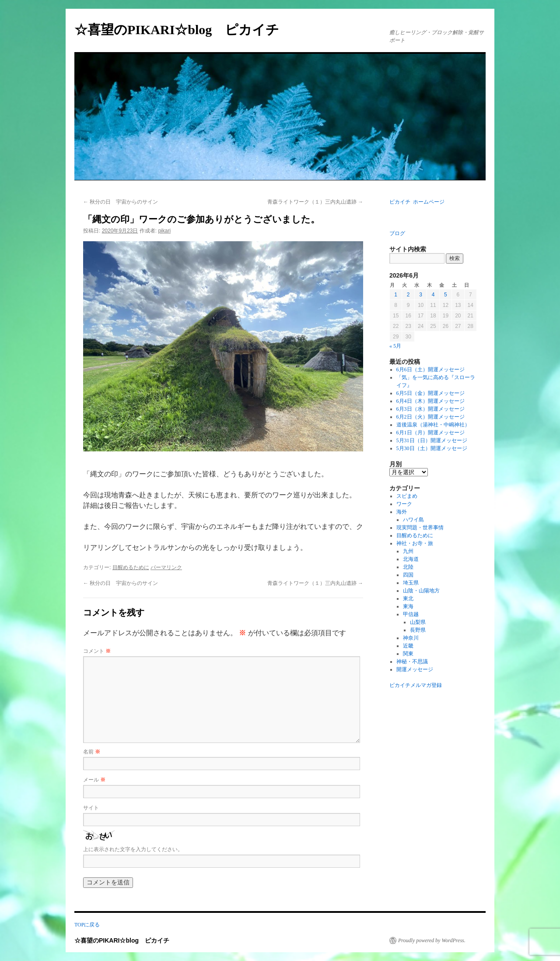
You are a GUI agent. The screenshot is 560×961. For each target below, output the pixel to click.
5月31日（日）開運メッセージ (432, 440)
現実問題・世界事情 (420, 528)
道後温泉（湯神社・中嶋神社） (433, 425)
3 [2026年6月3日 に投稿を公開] (421, 295)
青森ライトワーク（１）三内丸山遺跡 (315, 202)
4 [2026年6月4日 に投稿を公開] (433, 295)
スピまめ (407, 496)
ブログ (397, 233)
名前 (92, 752)
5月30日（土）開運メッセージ (432, 448)
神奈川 (411, 638)
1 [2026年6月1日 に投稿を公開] (396, 295)
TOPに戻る (87, 925)
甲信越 (411, 614)
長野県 (418, 630)
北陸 (408, 567)
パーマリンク (166, 567)
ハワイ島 (413, 520)
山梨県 (418, 622)
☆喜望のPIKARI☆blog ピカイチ (183, 30)
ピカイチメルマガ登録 (416, 685)
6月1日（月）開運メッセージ (430, 433)
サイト (91, 808)
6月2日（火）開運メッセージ (430, 417)
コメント (97, 651)
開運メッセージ (415, 669)
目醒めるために (131, 567)
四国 (408, 575)
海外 (402, 512)
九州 (408, 551)
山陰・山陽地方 (421, 591)
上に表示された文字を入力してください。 (133, 849)
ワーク (404, 504)
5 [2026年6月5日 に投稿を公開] (446, 295)
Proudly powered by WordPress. (432, 940)
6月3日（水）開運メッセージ (430, 409)
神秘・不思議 (412, 662)
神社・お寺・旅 (415, 543)
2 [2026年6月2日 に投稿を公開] (408, 295)
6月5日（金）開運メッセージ (430, 393)
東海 (408, 606)
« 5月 (395, 346)
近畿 (408, 646)
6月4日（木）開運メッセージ (430, 401)
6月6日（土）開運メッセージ (430, 370)
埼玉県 (411, 583)
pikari (164, 231)
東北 (408, 598)
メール (94, 780)
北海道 (411, 559)
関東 (408, 654)
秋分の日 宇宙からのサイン (121, 202)
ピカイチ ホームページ (417, 202)
